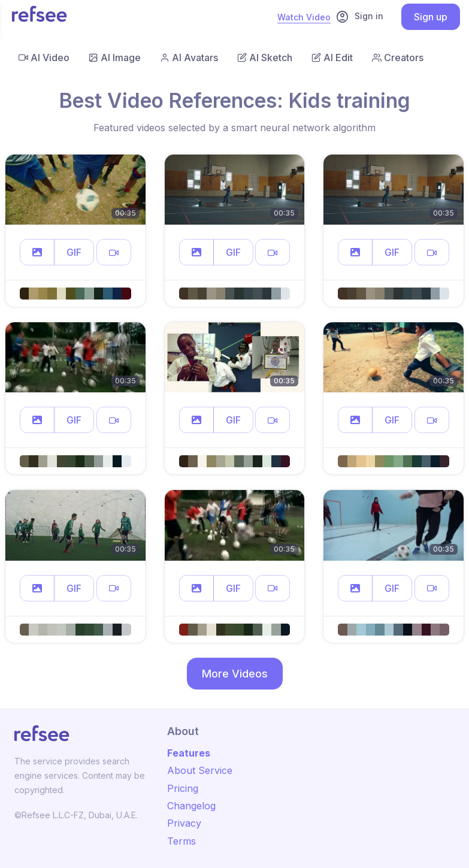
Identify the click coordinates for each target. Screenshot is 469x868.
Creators (398, 58)
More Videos (235, 674)
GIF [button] (74, 252)
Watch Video (304, 17)
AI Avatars (189, 58)
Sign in (359, 17)
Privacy (184, 823)
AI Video (44, 58)
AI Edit (332, 58)
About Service (200, 770)
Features (189, 753)
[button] (37, 252)
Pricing (183, 788)
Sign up (431, 17)
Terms (181, 841)
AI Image (115, 58)
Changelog (191, 806)
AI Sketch (265, 58)
